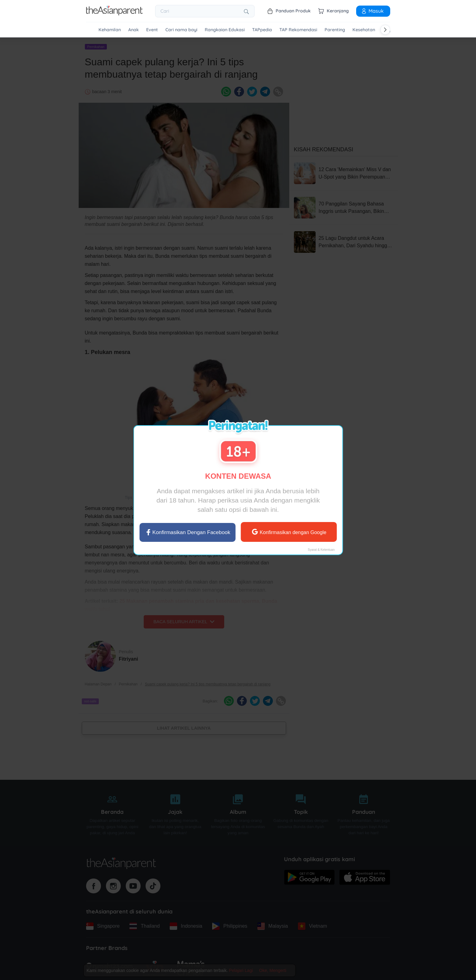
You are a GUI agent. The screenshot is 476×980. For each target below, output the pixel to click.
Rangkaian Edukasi (225, 30)
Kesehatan (364, 30)
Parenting (335, 30)
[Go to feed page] (114, 14)
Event (152, 30)
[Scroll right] (385, 30)
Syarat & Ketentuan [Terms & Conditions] (321, 549)
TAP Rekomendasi (298, 30)
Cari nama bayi (181, 30)
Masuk (372, 11)
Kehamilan (110, 30)
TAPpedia (262, 30)
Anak (133, 30)
